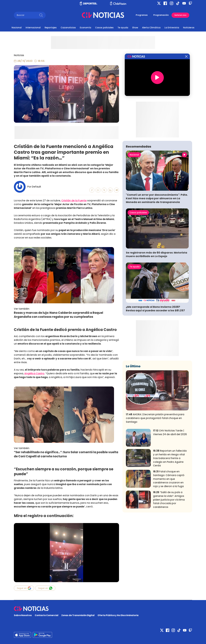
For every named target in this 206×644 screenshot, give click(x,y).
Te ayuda (123, 28)
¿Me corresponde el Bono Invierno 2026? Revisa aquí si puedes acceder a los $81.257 (155, 309)
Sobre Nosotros (23, 615)
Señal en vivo (180, 15)
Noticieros (189, 28)
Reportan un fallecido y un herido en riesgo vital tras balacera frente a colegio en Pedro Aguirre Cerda (170, 458)
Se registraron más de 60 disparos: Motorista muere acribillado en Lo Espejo (157, 254)
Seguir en (24, 588)
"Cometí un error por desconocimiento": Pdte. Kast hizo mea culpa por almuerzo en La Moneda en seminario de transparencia (157, 198)
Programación (161, 15)
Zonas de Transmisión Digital (78, 615)
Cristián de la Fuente (74, 201)
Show (135, 28)
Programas (142, 15)
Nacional (17, 28)
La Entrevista (172, 28)
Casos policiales (104, 28)
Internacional (33, 28)
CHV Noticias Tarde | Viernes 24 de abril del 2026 (170, 432)
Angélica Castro (34, 373)
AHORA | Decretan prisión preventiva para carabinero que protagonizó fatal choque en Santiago (155, 418)
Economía (85, 28)
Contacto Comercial (47, 615)
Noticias (19, 55)
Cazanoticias (68, 28)
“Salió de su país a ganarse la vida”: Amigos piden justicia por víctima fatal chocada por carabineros (169, 500)
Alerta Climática (151, 28)
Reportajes (51, 28)
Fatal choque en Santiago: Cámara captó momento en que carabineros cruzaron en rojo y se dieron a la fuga (169, 479)
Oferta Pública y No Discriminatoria (118, 615)
